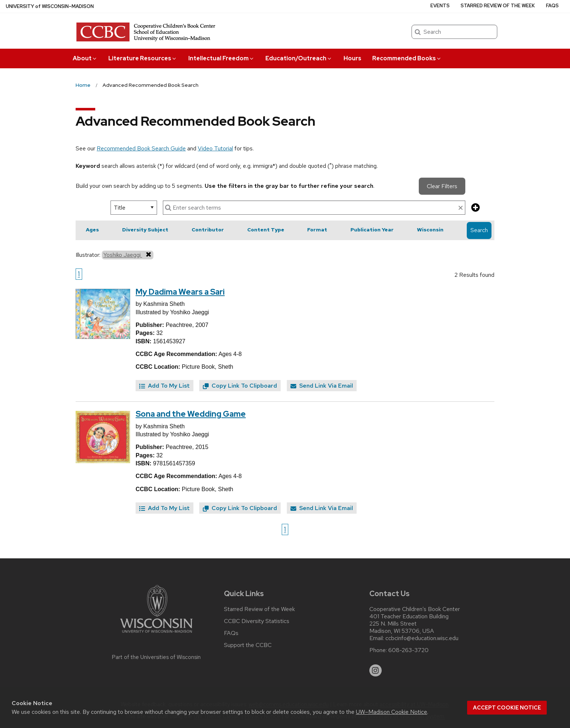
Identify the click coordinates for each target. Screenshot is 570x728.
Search (479, 230)
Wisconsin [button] (430, 230)
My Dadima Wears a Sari (180, 292)
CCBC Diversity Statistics (257, 621)
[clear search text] (461, 208)
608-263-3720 (408, 650)
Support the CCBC (248, 645)
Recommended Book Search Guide (141, 148)
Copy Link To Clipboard (240, 386)
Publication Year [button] (372, 230)
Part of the (156, 657)
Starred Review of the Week (498, 6)
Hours (352, 58)
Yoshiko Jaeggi (128, 255)
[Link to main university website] (156, 634)
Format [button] (317, 230)
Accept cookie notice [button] (507, 708)
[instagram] (376, 671)
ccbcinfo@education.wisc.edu (422, 638)
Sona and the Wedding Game (191, 414)
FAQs (552, 6)
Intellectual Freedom (221, 58)
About (85, 58)
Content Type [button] (266, 230)
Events (440, 6)
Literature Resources (143, 58)
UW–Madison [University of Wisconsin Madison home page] (50, 6)
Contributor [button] (208, 230)
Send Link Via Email (322, 386)
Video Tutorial (215, 148)
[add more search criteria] (475, 208)
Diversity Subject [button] (145, 230)
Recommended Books (407, 58)
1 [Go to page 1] (79, 274)
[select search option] (134, 208)
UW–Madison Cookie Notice (392, 712)
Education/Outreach (299, 58)
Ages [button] (92, 230)
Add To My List (164, 386)
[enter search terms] (314, 208)
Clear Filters (442, 186)
